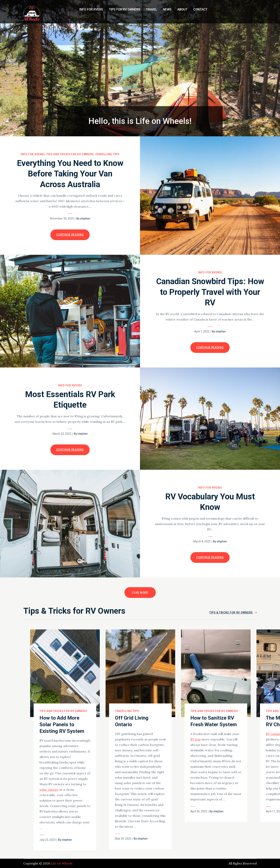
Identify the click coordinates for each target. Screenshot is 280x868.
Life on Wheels (62, 863)
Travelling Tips (107, 154)
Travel (152, 9)
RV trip (196, 739)
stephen (85, 219)
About (182, 9)
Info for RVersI (33, 154)
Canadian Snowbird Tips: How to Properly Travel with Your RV (210, 292)
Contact (200, 9)
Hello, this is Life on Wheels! (140, 121)
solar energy (49, 790)
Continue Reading (70, 235)
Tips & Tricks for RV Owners (231, 612)
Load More (140, 593)
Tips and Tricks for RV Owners (70, 154)
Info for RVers (91, 9)
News (167, 9)
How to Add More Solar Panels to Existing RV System (62, 724)
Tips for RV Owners (125, 9)
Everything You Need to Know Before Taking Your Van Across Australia (70, 174)
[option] (65, 740)
